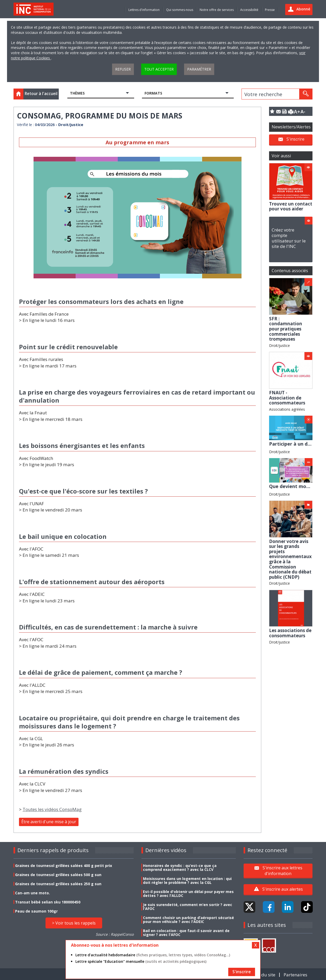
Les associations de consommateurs (290, 633)
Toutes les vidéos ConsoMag (52, 809)
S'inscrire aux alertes (283, 889)
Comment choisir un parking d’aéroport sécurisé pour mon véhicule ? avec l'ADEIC (188, 920)
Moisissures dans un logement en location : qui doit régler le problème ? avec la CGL (187, 881)
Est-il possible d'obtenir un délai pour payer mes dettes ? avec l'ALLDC (188, 894)
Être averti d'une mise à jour (49, 822)
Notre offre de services (217, 10)
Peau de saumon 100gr (36, 911)
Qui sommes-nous (180, 10)
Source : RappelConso (115, 934)
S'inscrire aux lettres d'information (282, 871)
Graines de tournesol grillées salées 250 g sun (58, 884)
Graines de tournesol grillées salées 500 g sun (58, 875)
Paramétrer (199, 69)
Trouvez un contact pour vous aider (291, 206)
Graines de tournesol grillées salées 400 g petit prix (64, 866)
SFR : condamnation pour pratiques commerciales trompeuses (286, 329)
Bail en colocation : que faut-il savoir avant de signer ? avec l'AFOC (186, 933)
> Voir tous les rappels (74, 923)
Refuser (123, 69)
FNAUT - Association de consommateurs (287, 398)
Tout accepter (159, 69)
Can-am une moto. (32, 893)
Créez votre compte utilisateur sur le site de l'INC (289, 238)
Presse (270, 10)
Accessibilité (249, 10)
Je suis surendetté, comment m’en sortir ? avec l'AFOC (188, 907)
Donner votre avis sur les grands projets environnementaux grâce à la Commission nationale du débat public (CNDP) (290, 559)
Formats (153, 93)
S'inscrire (295, 139)
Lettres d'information (144, 10)
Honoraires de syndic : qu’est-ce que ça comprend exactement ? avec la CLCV (180, 867)
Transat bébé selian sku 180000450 (48, 902)
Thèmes (77, 93)
